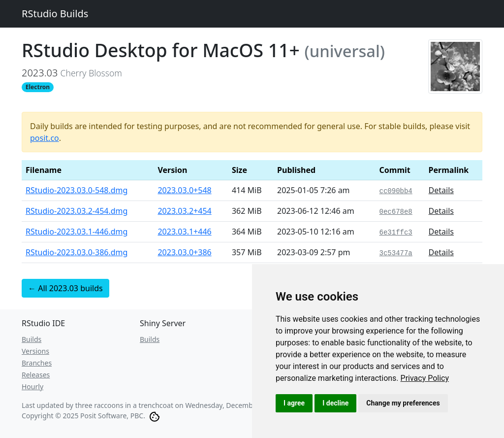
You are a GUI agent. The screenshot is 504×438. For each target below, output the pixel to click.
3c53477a (396, 253)
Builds (31, 339)
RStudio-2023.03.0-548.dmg (77, 190)
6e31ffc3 (396, 233)
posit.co (45, 138)
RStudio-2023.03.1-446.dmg (77, 232)
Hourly (32, 387)
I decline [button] (335, 403)
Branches (37, 363)
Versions (35, 351)
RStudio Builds (55, 14)
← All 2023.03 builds (65, 288)
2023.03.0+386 (184, 252)
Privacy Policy (425, 378)
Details (441, 190)
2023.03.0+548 (184, 190)
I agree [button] (294, 403)
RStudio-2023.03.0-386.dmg (77, 252)
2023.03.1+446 (184, 232)
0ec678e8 (396, 212)
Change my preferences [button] (403, 403)
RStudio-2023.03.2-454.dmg (77, 211)
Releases (36, 375)
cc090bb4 (396, 191)
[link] (425, 378)
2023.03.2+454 (184, 211)
